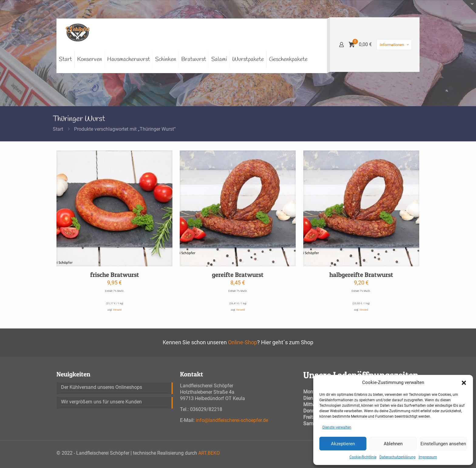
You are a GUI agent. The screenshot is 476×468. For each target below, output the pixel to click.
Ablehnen (393, 444)
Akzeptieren (343, 444)
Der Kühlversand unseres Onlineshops (102, 387)
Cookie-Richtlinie (363, 457)
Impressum (428, 457)
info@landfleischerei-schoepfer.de (232, 420)
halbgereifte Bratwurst (361, 275)
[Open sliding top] (469, 7)
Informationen (395, 45)
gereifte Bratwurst (238, 275)
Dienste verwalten (337, 427)
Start (58, 129)
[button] (464, 383)
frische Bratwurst (115, 275)
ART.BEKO (209, 453)
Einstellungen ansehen (443, 444)
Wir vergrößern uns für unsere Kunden (101, 402)
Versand (117, 310)
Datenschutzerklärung (398, 457)
